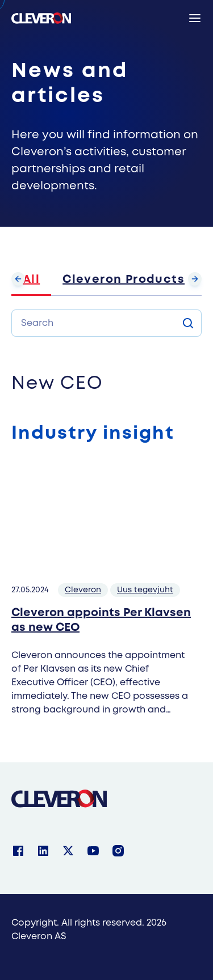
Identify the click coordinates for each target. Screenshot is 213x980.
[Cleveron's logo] (41, 18)
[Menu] (195, 18)
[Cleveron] (59, 799)
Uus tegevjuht (145, 590)
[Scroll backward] (18, 279)
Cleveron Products (124, 280)
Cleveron (83, 590)
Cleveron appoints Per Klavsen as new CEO (101, 620)
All (31, 280)
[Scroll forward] (195, 279)
